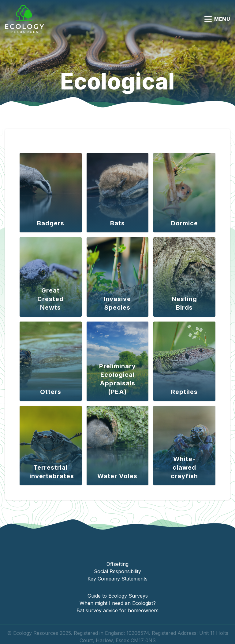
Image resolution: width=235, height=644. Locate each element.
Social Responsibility (117, 571)
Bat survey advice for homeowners (117, 610)
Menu (217, 19)
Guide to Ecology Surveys (118, 596)
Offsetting (117, 564)
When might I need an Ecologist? (118, 603)
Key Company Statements (117, 579)
